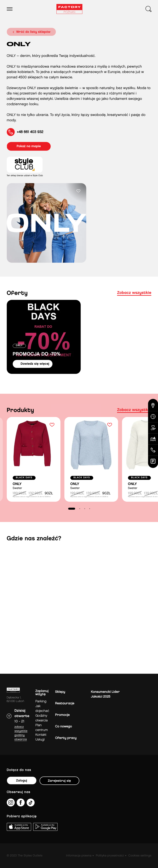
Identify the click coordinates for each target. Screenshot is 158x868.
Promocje (62, 715)
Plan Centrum (42, 728)
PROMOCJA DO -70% (37, 354)
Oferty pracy (66, 738)
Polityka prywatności (110, 856)
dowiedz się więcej (35, 364)
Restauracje (65, 703)
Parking (41, 701)
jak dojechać (42, 709)
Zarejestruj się (59, 781)
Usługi (40, 740)
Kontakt (41, 735)
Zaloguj (22, 781)
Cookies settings (140, 856)
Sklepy (60, 692)
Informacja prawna (79, 856)
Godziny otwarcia (42, 718)
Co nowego (63, 727)
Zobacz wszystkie (134, 293)
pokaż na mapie (29, 146)
